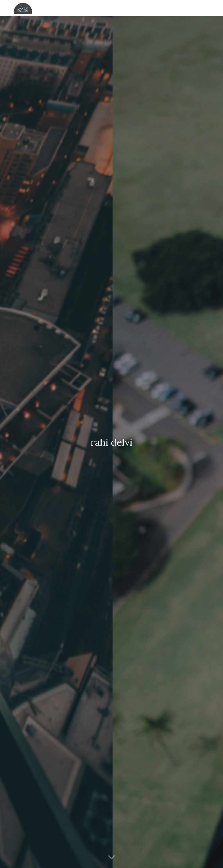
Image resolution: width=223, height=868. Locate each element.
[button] (111, 858)
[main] (111, 442)
